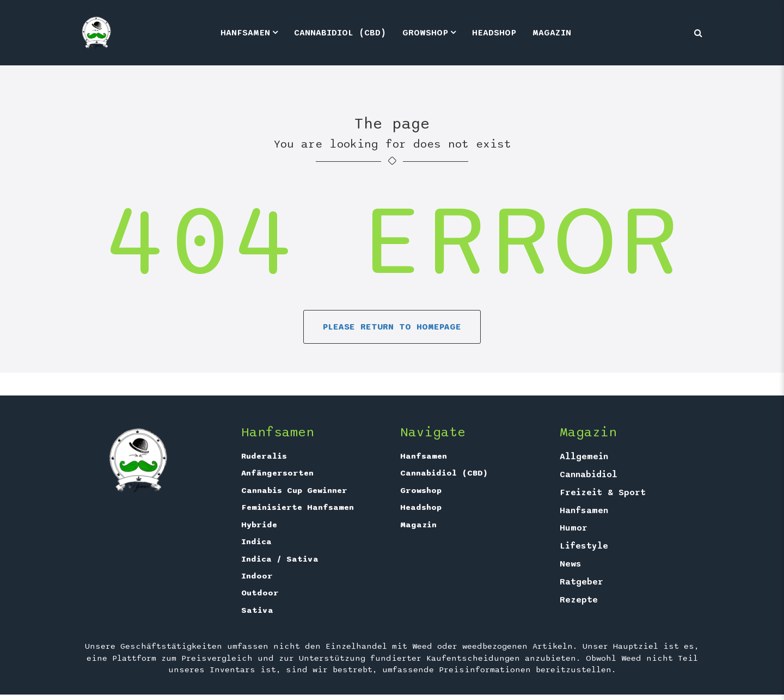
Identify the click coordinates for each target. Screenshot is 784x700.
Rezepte (579, 600)
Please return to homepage (392, 327)
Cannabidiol (589, 474)
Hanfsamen (245, 33)
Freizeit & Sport (603, 492)
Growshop (425, 33)
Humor (574, 528)
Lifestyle (584, 546)
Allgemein (584, 456)
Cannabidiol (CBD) (340, 33)
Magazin (552, 33)
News (571, 564)
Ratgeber (581, 582)
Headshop (494, 33)
